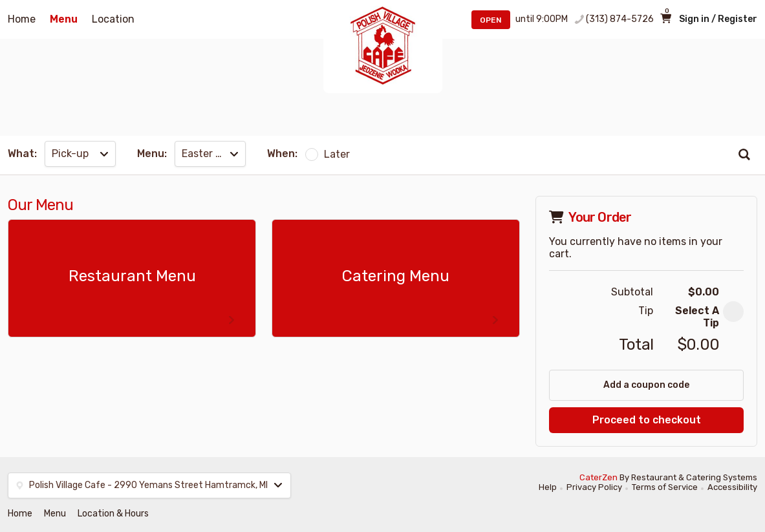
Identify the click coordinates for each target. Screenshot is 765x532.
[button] (733, 312)
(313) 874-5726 (620, 19)
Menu (64, 19)
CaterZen (598, 477)
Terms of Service (665, 487)
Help (548, 487)
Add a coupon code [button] (646, 385)
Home (22, 19)
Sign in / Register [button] (718, 19)
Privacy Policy (594, 487)
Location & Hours (113, 514)
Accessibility (732, 487)
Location (113, 19)
